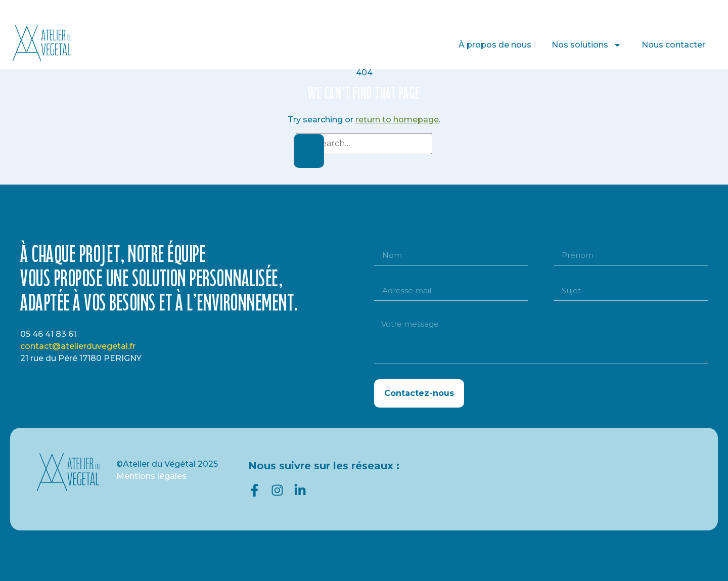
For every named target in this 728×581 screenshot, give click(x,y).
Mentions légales (151, 476)
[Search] (309, 151)
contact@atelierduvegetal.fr (78, 346)
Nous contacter (673, 45)
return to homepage (397, 120)
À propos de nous (495, 45)
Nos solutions (586, 45)
